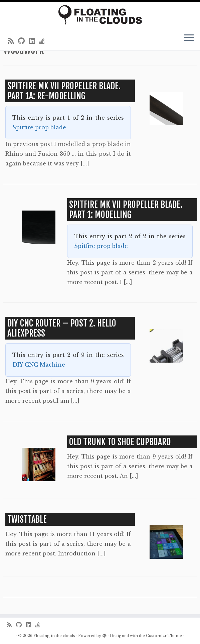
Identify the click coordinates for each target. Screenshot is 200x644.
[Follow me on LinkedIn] (34, 41)
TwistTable (27, 519)
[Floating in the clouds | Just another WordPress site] (100, 15)
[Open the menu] (189, 38)
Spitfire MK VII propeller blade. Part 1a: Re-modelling (64, 91)
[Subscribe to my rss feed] (13, 41)
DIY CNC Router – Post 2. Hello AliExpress (62, 328)
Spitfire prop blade (39, 127)
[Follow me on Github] (24, 41)
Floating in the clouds (54, 636)
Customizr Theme (164, 636)
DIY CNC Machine (39, 365)
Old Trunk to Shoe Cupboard (120, 442)
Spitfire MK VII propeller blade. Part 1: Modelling (126, 210)
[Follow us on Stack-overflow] (44, 41)
